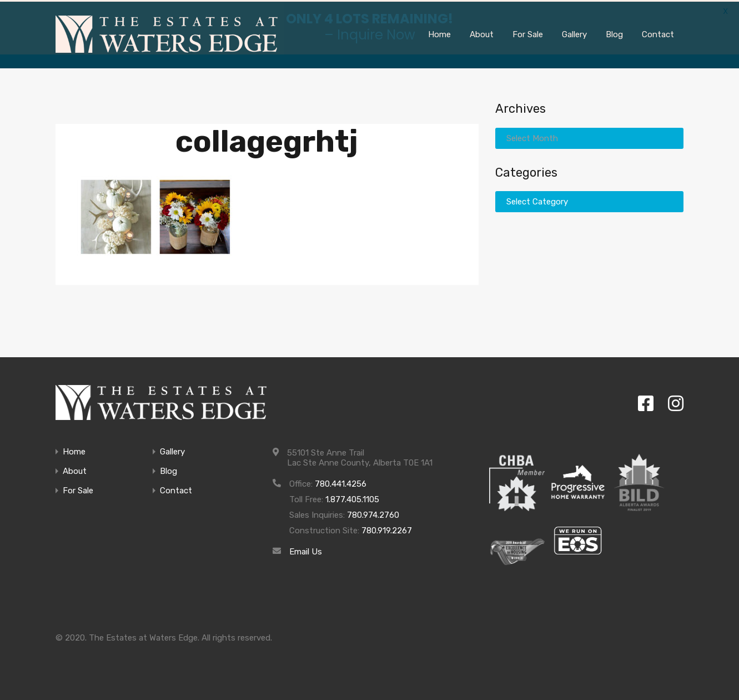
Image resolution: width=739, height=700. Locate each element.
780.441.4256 (341, 482)
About (75, 470)
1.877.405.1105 (352, 498)
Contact (176, 489)
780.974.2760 (373, 513)
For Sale (78, 489)
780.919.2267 (387, 529)
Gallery (172, 450)
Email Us (306, 550)
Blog (169, 470)
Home (74, 450)
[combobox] (589, 136)
